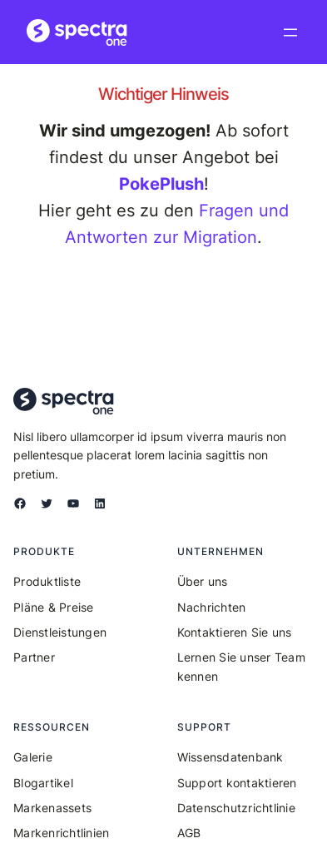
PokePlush (161, 184)
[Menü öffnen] (290, 32)
